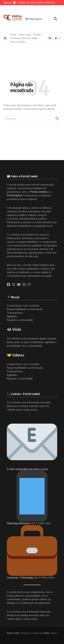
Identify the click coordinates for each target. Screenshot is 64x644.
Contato (37, 35)
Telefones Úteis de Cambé (24, 38)
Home (13, 35)
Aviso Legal (25, 35)
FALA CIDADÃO (18, 42)
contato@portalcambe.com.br (31, 469)
